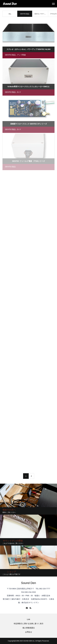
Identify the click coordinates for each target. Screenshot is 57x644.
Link (29, 619)
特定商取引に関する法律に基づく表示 (29, 624)
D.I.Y (19, 92)
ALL (10, 14)
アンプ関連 (21, 55)
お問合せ (29, 632)
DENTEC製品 (10, 55)
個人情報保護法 (29, 628)
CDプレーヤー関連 (40, 15)
